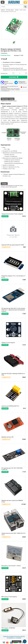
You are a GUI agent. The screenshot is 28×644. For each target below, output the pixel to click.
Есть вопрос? (17, 641)
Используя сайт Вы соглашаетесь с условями (16, 637)
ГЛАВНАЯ (3, 10)
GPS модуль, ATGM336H (8, 628)
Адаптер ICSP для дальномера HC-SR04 (13, 245)
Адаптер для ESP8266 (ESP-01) (10, 406)
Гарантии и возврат (9, 636)
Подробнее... (4, 53)
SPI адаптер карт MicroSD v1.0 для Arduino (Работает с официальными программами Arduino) (13, 310)
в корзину (14, 77)
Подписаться (6, 247)
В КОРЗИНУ (5, 216)
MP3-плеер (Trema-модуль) (9, 597)
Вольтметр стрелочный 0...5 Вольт (11, 566)
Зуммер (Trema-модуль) (8, 343)
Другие (17, 10)
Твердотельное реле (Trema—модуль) (12, 214)
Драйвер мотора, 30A (8, 437)
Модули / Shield (10, 10)
